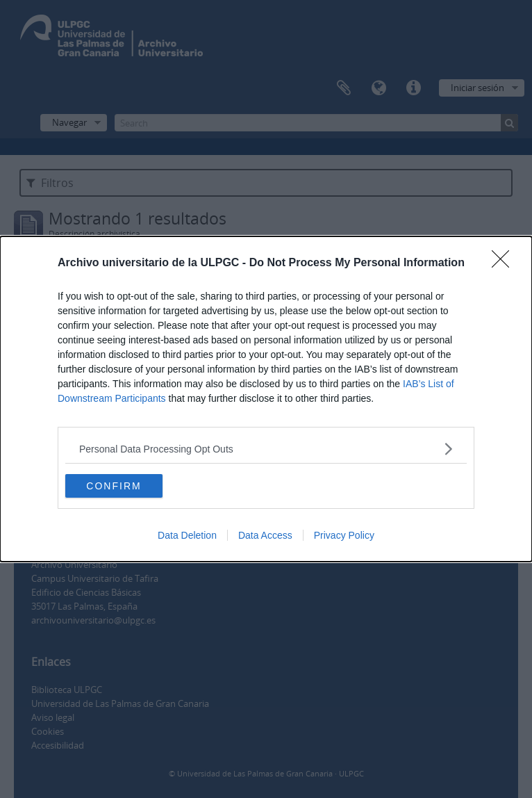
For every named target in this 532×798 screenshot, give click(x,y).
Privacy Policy (344, 535)
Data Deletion (187, 535)
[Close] (505, 263)
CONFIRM (114, 485)
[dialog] (266, 399)
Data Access (265, 535)
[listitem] (266, 449)
